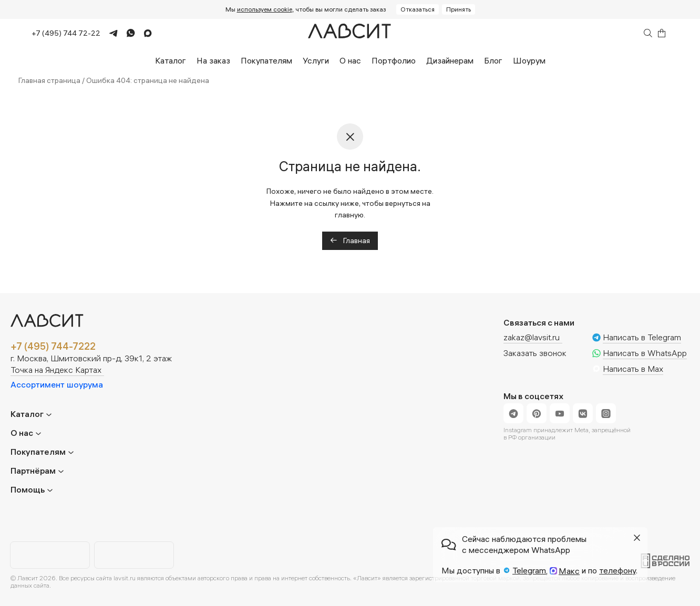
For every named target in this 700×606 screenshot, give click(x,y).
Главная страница (49, 80)
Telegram (529, 570)
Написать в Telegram (642, 338)
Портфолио (394, 60)
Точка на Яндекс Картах (56, 370)
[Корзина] (662, 33)
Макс (569, 571)
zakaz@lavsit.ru (532, 337)
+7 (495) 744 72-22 (66, 33)
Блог (493, 60)
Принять (459, 9)
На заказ (213, 60)
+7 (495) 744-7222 (53, 347)
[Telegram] (109, 33)
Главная (350, 241)
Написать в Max (633, 369)
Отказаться (418, 9)
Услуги (316, 60)
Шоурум (529, 60)
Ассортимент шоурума (57, 384)
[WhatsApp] (126, 33)
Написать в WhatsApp (645, 353)
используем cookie (265, 9)
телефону (617, 570)
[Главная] (350, 33)
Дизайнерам (450, 60)
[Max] (143, 33)
